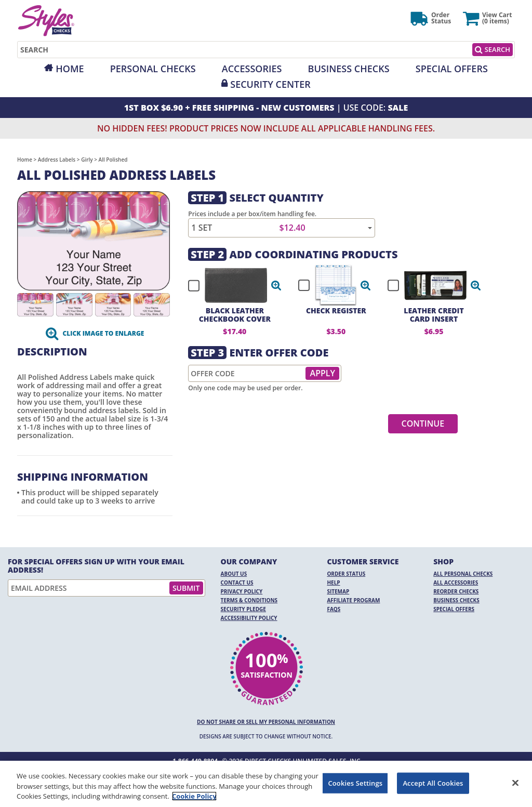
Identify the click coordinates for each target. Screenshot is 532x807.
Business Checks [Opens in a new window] (349, 69)
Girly (87, 160)
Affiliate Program (353, 600)
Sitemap (338, 591)
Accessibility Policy (249, 618)
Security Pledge (243, 609)
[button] (276, 285)
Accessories (252, 69)
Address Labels (57, 160)
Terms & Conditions (249, 600)
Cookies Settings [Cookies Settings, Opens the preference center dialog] (355, 783)
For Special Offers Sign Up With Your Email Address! (96, 566)
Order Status (346, 574)
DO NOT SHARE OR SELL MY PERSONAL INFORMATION (266, 722)
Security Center (270, 84)
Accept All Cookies (433, 783)
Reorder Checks (456, 591)
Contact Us (237, 583)
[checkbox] (230, 285)
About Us (234, 574)
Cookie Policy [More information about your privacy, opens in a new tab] (194, 796)
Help (333, 583)
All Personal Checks (463, 574)
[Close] (515, 783)
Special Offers (452, 69)
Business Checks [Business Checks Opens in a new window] (456, 600)
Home (70, 69)
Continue (423, 424)
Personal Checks (153, 69)
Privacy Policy (242, 591)
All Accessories (456, 583)
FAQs (334, 609)
